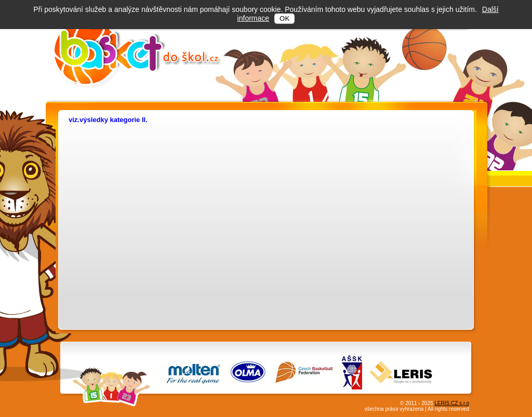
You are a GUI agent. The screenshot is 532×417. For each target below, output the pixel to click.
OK (284, 18)
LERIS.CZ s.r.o (452, 403)
